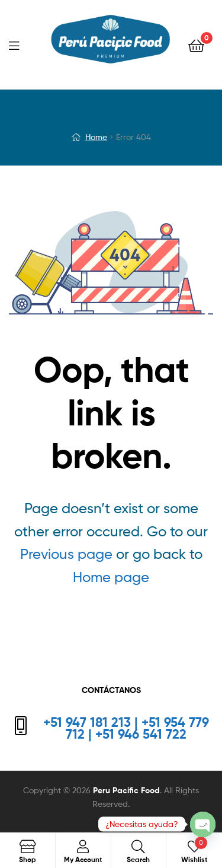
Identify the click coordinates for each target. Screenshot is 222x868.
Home (96, 137)
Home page (111, 577)
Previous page (66, 554)
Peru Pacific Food (126, 790)
